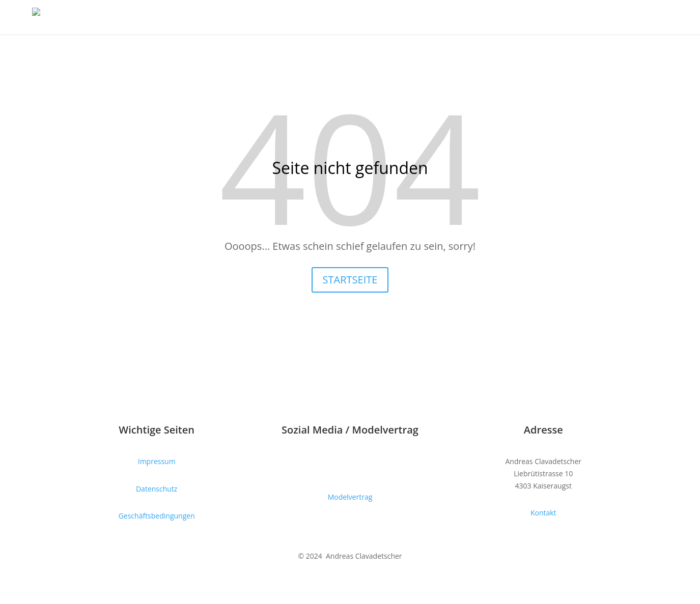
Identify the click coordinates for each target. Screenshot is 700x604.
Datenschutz (157, 489)
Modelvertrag (350, 497)
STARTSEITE (350, 280)
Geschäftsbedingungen (157, 516)
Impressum (157, 461)
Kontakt (543, 513)
